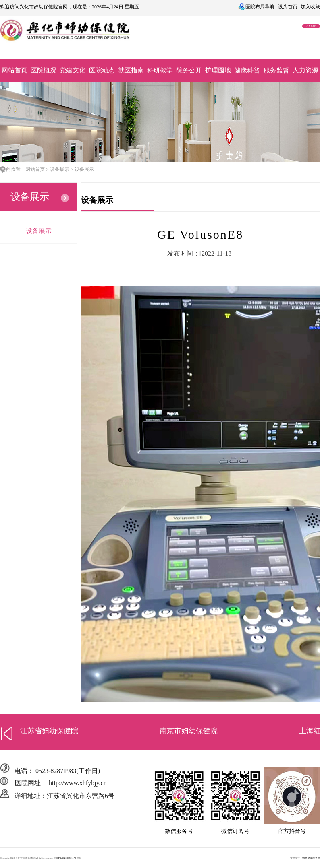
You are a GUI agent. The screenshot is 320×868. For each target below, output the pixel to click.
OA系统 (311, 26)
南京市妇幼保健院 (189, 731)
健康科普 (247, 70)
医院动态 (102, 70)
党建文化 (73, 70)
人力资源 (305, 70)
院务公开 (189, 70)
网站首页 (15, 70)
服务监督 (276, 70)
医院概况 (44, 70)
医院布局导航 (260, 7)
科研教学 (160, 70)
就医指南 (131, 70)
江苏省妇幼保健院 (49, 731)
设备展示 (39, 231)
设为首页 (288, 7)
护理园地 (218, 70)
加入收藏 (310, 7)
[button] (7, 734)
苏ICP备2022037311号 (65, 858)
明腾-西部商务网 (311, 858)
